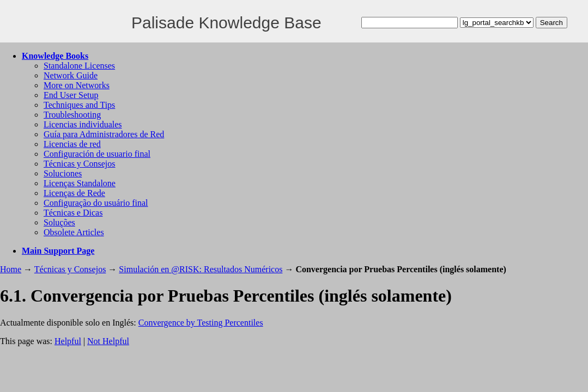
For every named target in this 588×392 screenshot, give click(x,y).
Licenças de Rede (74, 193)
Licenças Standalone (80, 183)
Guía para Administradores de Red (104, 134)
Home (11, 269)
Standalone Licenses (79, 66)
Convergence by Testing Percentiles (201, 323)
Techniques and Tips (79, 105)
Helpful (68, 341)
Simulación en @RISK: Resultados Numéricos (201, 269)
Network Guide (71, 75)
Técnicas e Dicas (73, 213)
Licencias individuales (83, 124)
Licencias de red (72, 144)
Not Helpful (108, 341)
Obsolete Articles (74, 232)
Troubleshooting (72, 115)
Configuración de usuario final (97, 154)
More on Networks (77, 85)
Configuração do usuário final (96, 203)
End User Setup (71, 95)
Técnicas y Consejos (80, 164)
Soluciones (63, 173)
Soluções (59, 222)
